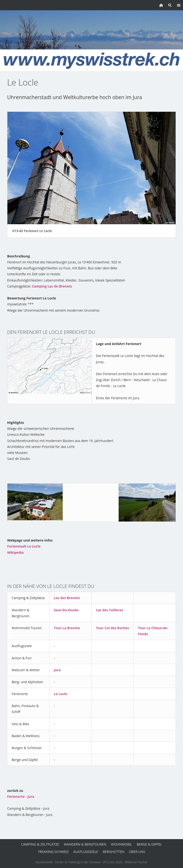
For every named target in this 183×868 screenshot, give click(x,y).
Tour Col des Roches (113, 628)
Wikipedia (15, 552)
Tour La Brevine (67, 628)
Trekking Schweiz (53, 852)
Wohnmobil (122, 844)
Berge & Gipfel (149, 844)
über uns (137, 852)
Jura (57, 670)
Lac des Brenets (67, 598)
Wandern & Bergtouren (85, 844)
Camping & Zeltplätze (40, 844)
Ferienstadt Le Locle (24, 546)
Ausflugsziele (86, 852)
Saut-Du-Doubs (66, 610)
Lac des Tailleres (110, 610)
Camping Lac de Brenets (52, 286)
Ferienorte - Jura (21, 796)
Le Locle (61, 694)
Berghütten (114, 852)
